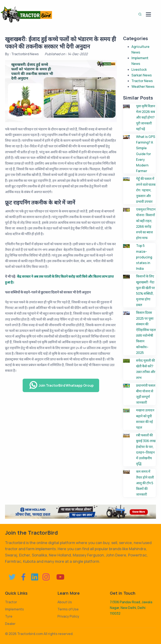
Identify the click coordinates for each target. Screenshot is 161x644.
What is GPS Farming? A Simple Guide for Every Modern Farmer (146, 154)
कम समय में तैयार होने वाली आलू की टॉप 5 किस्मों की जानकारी (145, 483)
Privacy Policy (68, 616)
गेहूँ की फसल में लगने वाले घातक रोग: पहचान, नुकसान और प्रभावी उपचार (146, 190)
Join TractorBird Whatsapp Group (61, 385)
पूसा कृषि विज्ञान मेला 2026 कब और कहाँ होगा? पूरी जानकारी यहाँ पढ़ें (146, 117)
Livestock (139, 69)
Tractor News (142, 81)
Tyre (9, 616)
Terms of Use (68, 609)
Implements (14, 609)
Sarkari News (142, 75)
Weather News (143, 86)
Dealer (10, 624)
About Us (65, 602)
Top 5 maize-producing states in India (144, 257)
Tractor (11, 602)
